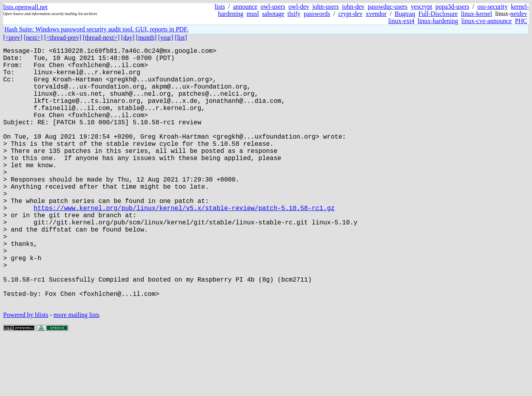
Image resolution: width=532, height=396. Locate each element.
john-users (326, 7)
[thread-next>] (101, 38)
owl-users (273, 7)
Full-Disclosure (438, 14)
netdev (519, 14)
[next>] (33, 38)
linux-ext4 (401, 21)
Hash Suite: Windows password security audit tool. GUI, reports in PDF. (96, 29)
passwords (317, 14)
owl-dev (299, 7)
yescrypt (421, 7)
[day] (128, 38)
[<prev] (13, 38)
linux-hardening (438, 21)
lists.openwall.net (25, 7)
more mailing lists (77, 372)
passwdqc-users (388, 7)
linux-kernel (476, 14)
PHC (521, 21)
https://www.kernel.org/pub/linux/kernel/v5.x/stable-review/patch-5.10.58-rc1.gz (184, 244)
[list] (181, 38)
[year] (166, 38)
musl (253, 14)
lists (220, 7)
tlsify (294, 14)
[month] (146, 38)
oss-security (492, 7)
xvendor (376, 14)
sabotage (273, 14)
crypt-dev (351, 14)
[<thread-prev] (62, 38)
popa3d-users (452, 7)
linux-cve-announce (487, 21)
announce (245, 7)
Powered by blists (26, 372)
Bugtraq (405, 14)
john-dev (353, 7)
